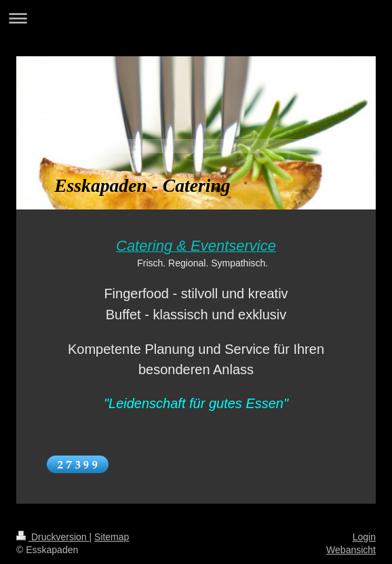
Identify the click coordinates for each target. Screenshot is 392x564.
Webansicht (351, 550)
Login (364, 537)
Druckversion (53, 537)
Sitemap (112, 537)
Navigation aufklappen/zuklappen (196, 18)
